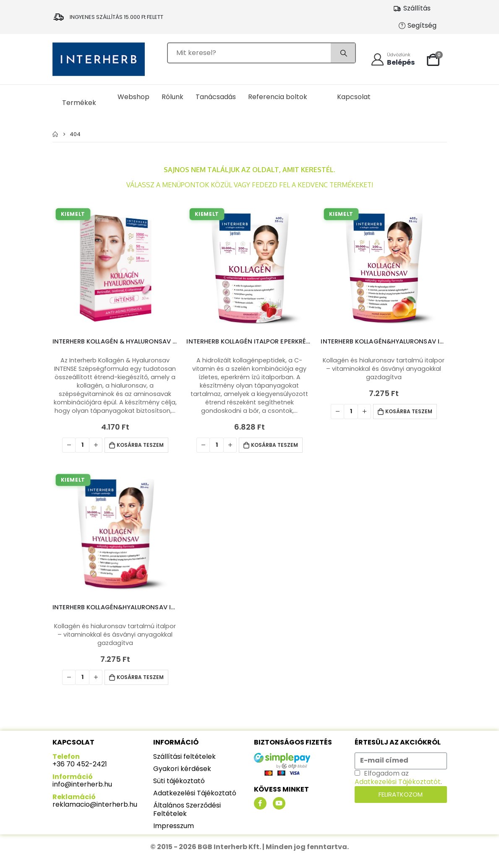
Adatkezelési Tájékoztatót (398, 782)
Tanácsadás (216, 97)
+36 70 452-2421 (80, 764)
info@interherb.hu (82, 784)
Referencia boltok (278, 97)
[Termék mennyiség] (82, 445)
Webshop (133, 97)
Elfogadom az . (398, 778)
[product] (115, 268)
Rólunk (172, 97)
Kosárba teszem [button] (140, 445)
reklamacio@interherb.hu (95, 804)
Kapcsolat (354, 97)
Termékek (79, 103)
